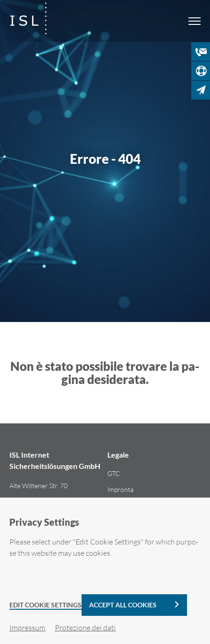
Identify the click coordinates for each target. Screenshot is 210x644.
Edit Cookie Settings (45, 605)
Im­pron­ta (120, 489)
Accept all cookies (123, 605)
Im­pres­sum (27, 628)
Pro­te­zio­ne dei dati (85, 628)
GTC (114, 473)
